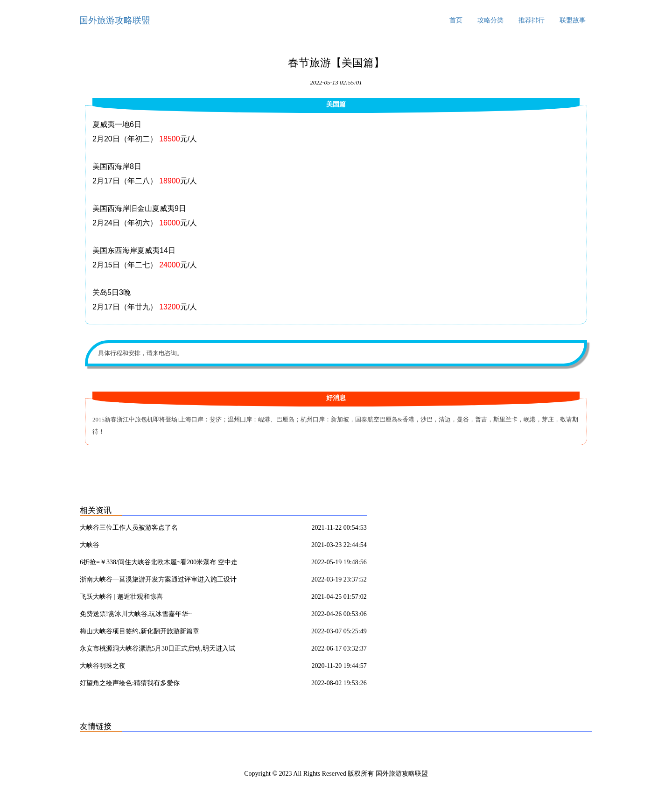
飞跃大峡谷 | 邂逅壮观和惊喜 (121, 597)
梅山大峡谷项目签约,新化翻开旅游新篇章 (140, 631)
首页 (456, 20)
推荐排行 (532, 20)
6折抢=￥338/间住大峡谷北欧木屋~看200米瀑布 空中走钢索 (159, 564)
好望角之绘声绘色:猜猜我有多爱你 (130, 683)
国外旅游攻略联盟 (115, 20)
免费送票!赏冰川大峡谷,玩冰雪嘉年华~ (136, 614)
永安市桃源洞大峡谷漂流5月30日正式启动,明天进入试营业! (157, 650)
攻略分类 (490, 20)
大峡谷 (90, 545)
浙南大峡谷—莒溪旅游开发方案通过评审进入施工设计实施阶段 (158, 581)
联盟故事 (573, 20)
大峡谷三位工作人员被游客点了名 (129, 528)
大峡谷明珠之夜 (103, 666)
